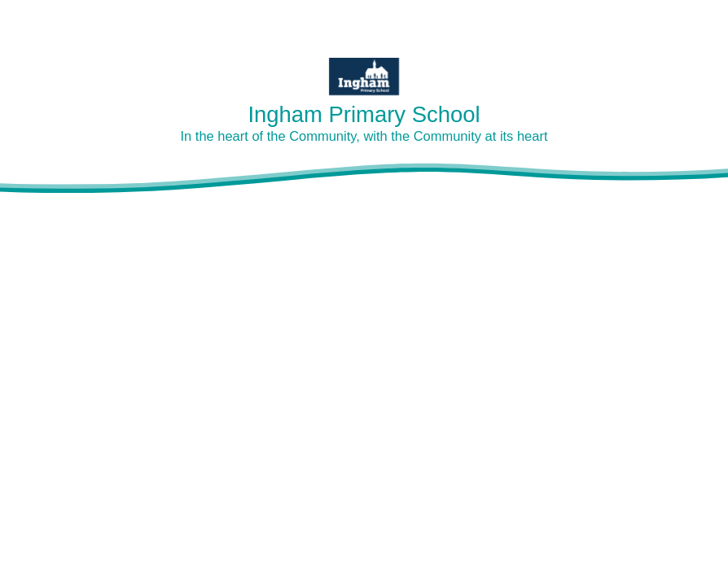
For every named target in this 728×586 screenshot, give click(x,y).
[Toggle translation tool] (658, 22)
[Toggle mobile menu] (706, 22)
